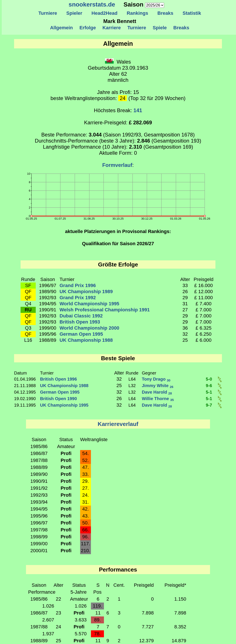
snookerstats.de (92, 4)
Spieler (74, 13)
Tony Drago (156, 379)
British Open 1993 (80, 322)
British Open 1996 (58, 379)
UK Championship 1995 (64, 405)
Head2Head (104, 13)
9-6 (209, 386)
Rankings (137, 13)
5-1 (209, 392)
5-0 (209, 379)
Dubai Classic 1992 (81, 316)
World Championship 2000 (89, 328)
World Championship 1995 (89, 304)
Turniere (48, 13)
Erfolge (88, 28)
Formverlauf (117, 165)
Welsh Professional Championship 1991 (105, 310)
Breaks (165, 13)
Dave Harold (157, 392)
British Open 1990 (58, 399)
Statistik (192, 13)
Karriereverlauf (118, 424)
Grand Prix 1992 (78, 298)
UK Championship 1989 (86, 292)
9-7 (209, 405)
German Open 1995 (81, 334)
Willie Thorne (158, 399)
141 (138, 110)
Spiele (160, 28)
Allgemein (62, 28)
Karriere (112, 28)
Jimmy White (158, 386)
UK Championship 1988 (86, 340)
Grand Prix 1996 (78, 285)
